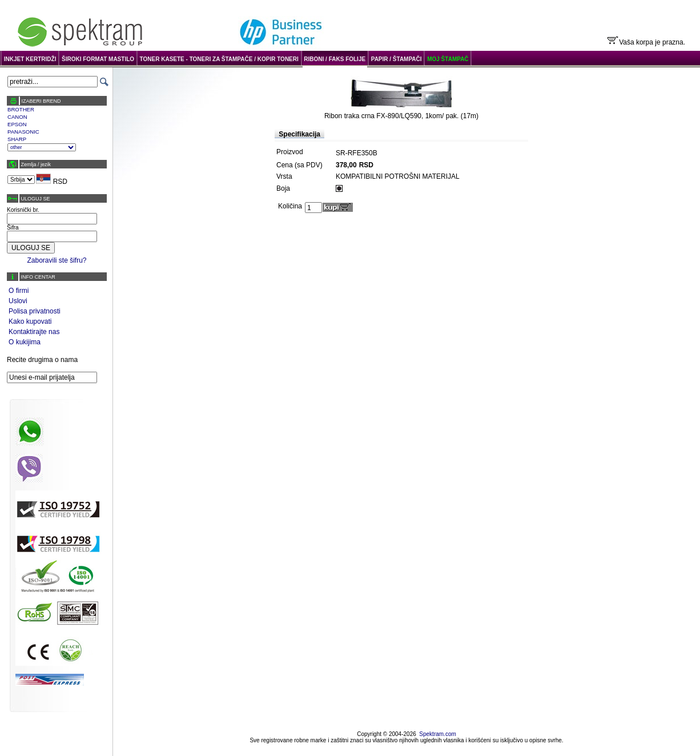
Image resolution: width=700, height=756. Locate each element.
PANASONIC (23, 132)
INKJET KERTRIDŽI (30, 59)
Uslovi (18, 301)
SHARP (17, 139)
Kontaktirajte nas (34, 332)
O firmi (19, 291)
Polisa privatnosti (35, 311)
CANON (17, 117)
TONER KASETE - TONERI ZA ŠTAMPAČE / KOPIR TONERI (219, 59)
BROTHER (21, 109)
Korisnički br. (23, 210)
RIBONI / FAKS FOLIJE (335, 59)
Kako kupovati (30, 321)
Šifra (13, 228)
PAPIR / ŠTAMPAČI (397, 59)
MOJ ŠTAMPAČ (448, 59)
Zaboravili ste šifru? (57, 260)
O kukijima (25, 342)
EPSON (17, 124)
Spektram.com (437, 734)
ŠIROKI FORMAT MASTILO (98, 59)
